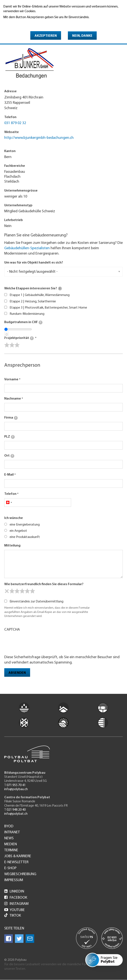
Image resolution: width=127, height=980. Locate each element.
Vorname (11, 379)
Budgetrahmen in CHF (23, 322)
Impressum (14, 880)
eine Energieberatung (25, 525)
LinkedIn (14, 891)
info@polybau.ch (16, 789)
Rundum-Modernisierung (27, 314)
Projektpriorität (19, 338)
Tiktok (13, 916)
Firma (11, 418)
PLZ (9, 437)
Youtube (15, 910)
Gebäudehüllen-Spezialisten (27, 248)
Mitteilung (12, 546)
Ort (9, 456)
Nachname (13, 399)
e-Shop (10, 868)
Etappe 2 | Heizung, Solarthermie (33, 302)
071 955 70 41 (16, 785)
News (9, 838)
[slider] (12, 345)
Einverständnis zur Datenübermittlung (36, 602)
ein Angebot (18, 531)
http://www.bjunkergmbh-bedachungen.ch (39, 138)
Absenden (17, 673)
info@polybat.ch (16, 814)
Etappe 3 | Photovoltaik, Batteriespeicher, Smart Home (48, 308)
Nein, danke (82, 36)
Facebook (16, 898)
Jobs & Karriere (18, 856)
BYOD (9, 826)
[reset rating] (7, 591)
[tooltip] (60, 289)
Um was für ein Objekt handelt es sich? (34, 263)
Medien (11, 844)
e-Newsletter (16, 862)
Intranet (12, 832)
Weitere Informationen (22, 23)
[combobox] (9, 502)
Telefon (10, 494)
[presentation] (37, 643)
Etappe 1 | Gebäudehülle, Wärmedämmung (40, 295)
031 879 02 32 (15, 123)
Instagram (16, 904)
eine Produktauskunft (25, 537)
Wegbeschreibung (20, 874)
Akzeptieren (46, 36)
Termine (11, 850)
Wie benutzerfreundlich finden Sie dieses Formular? (44, 584)
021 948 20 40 (16, 810)
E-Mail (9, 475)
